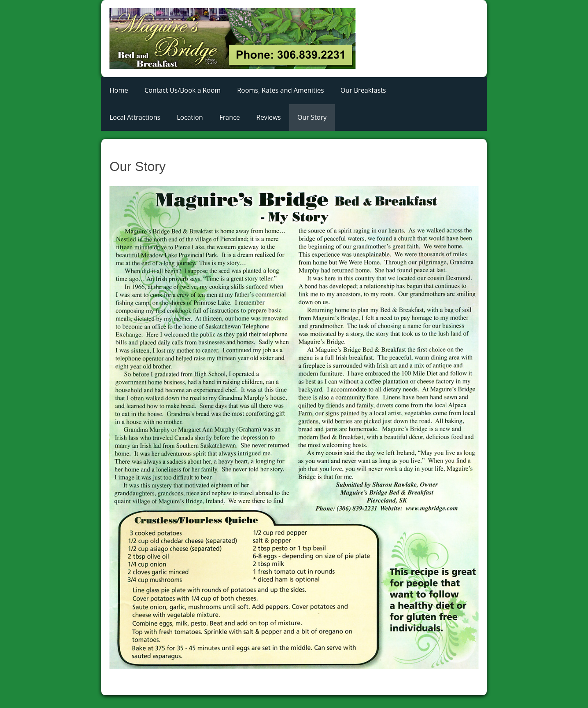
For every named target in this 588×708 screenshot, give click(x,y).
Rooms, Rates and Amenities (280, 90)
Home (119, 90)
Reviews (269, 117)
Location (190, 117)
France (230, 117)
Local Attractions (135, 117)
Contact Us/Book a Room (182, 90)
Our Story (312, 117)
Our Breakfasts (363, 90)
